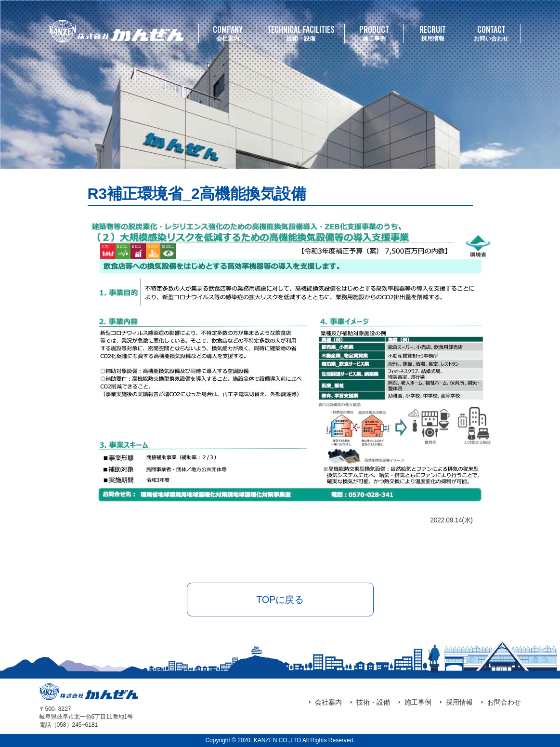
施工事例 (374, 33)
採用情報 (433, 33)
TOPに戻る (280, 600)
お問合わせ (504, 702)
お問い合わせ (491, 33)
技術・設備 (301, 33)
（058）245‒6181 (75, 725)
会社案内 (228, 33)
